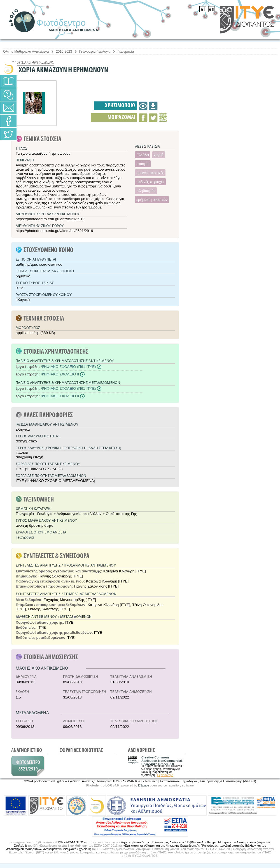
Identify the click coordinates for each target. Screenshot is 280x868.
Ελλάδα (143, 155)
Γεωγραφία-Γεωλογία (95, 52)
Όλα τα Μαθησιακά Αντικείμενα (26, 52)
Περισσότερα (165, 775)
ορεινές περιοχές (150, 173)
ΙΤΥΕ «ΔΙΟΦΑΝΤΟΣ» (71, 842)
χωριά (159, 155)
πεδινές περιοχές (150, 182)
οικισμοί (143, 164)
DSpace (143, 785)
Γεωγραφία (126, 52)
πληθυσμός (146, 191)
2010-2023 (64, 52)
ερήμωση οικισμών (152, 200)
